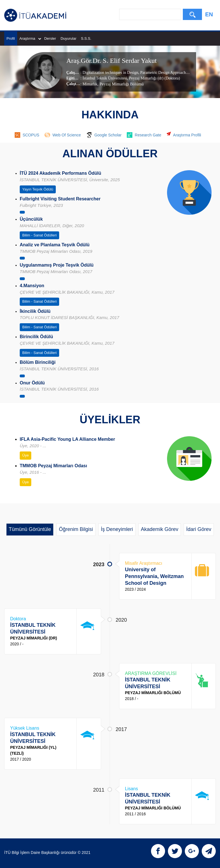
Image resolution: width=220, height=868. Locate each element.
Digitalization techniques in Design (110, 73)
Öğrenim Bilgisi (76, 529)
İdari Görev (199, 529)
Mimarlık (90, 84)
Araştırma (30, 38)
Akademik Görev (160, 529)
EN (209, 14)
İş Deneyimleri (117, 529)
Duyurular (68, 38)
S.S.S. (86, 38)
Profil (11, 38)
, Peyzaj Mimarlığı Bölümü (121, 84)
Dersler (50, 38)
